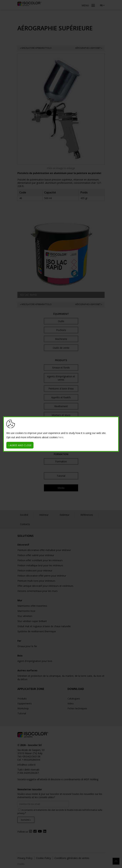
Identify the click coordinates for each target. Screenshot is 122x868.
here (61, 437)
